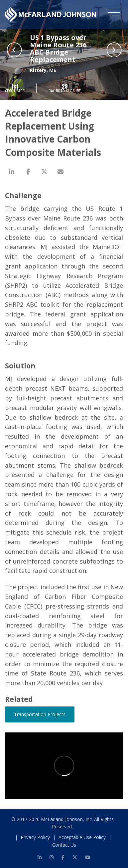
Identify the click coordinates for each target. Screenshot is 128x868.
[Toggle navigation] (114, 14)
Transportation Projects (40, 714)
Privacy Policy (35, 837)
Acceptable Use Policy (82, 837)
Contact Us (64, 845)
